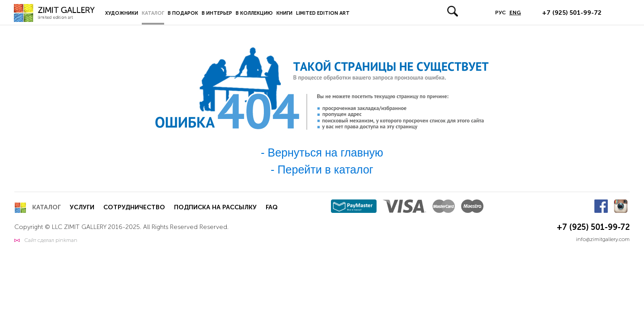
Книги (284, 13)
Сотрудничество (134, 207)
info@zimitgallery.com (603, 239)
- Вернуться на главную (322, 153)
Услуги (82, 207)
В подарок (183, 13)
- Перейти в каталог (322, 169)
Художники (122, 13)
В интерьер (217, 13)
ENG (515, 13)
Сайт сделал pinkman (51, 240)
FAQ (272, 207)
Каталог (153, 13)
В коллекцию (254, 13)
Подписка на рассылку (215, 207)
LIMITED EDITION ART (323, 13)
